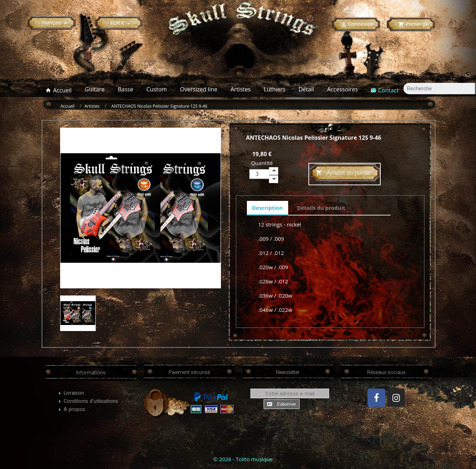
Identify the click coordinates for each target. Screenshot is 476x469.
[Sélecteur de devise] (121, 23)
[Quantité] (259, 174)
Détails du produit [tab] (321, 208)
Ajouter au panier (343, 173)
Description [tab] (268, 208)
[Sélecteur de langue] (55, 23)
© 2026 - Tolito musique (243, 459)
